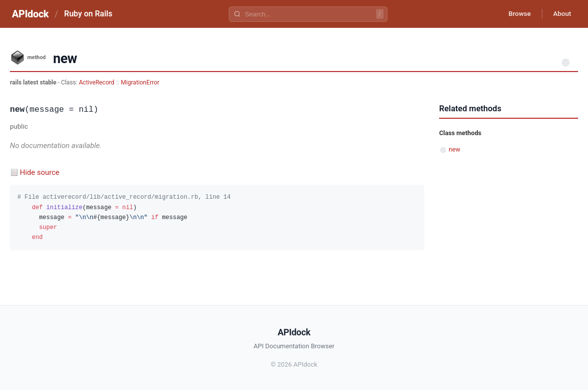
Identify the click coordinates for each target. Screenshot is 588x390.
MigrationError (140, 82)
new (454, 149)
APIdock (30, 14)
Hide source (40, 172)
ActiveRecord (97, 82)
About (561, 14)
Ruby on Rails (88, 14)
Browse (516, 14)
